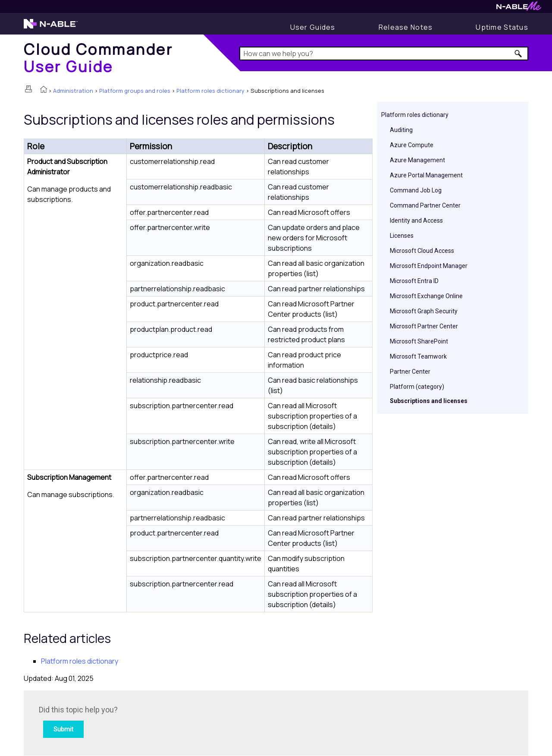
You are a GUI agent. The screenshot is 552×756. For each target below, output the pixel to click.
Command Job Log (416, 190)
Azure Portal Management (426, 175)
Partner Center (410, 372)
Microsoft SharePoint (419, 341)
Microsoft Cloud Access (422, 251)
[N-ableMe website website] (519, 8)
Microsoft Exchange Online (426, 296)
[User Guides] (313, 27)
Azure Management (417, 160)
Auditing (401, 130)
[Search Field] (384, 54)
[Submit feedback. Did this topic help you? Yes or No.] (155, 722)
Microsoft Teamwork (418, 356)
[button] (519, 54)
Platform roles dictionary (210, 91)
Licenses (402, 236)
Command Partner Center (425, 205)
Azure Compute (412, 145)
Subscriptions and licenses (429, 401)
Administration (73, 91)
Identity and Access (416, 220)
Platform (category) (417, 387)
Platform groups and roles (135, 91)
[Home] (98, 58)
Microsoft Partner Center (424, 326)
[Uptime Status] (502, 27)
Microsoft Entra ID (414, 281)
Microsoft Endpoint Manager (429, 266)
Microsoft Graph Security (424, 311)
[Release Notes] (406, 27)
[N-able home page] (51, 28)
